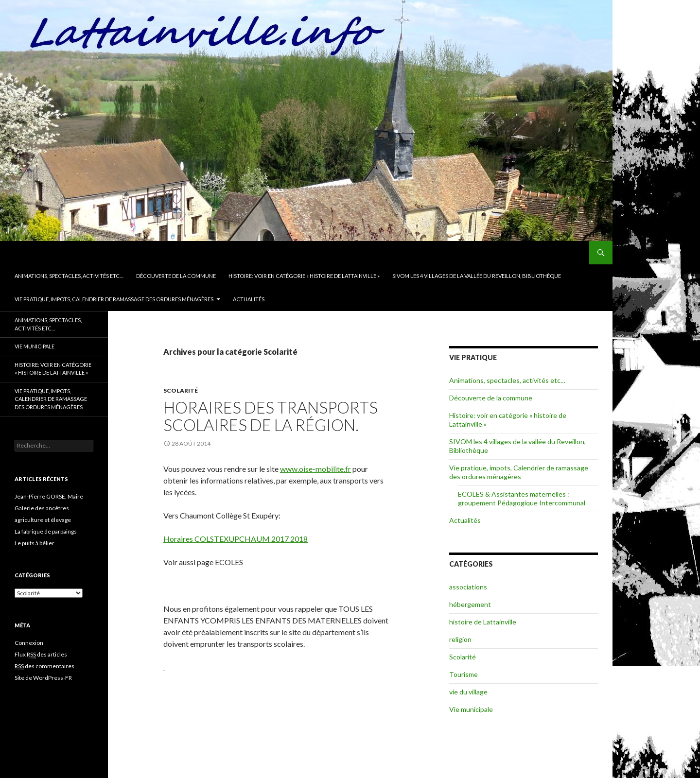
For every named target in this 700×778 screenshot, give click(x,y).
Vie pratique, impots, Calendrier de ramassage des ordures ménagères (114, 299)
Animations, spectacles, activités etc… (69, 276)
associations (468, 587)
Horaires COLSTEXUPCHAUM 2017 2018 (236, 539)
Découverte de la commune (176, 276)
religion (460, 639)
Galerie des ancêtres (42, 508)
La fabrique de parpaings (46, 531)
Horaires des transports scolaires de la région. (271, 416)
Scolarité (181, 390)
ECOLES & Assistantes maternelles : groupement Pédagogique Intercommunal (522, 498)
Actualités (249, 299)
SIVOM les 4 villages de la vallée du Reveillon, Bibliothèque (477, 276)
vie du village (468, 692)
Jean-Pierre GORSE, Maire (49, 496)
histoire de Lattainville (483, 622)
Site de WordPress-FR (43, 678)
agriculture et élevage (43, 520)
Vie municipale (471, 709)
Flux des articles (41, 655)
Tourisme (464, 674)
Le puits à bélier (35, 543)
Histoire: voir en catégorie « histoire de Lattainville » (304, 276)
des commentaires (44, 666)
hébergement (470, 604)
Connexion (29, 643)
